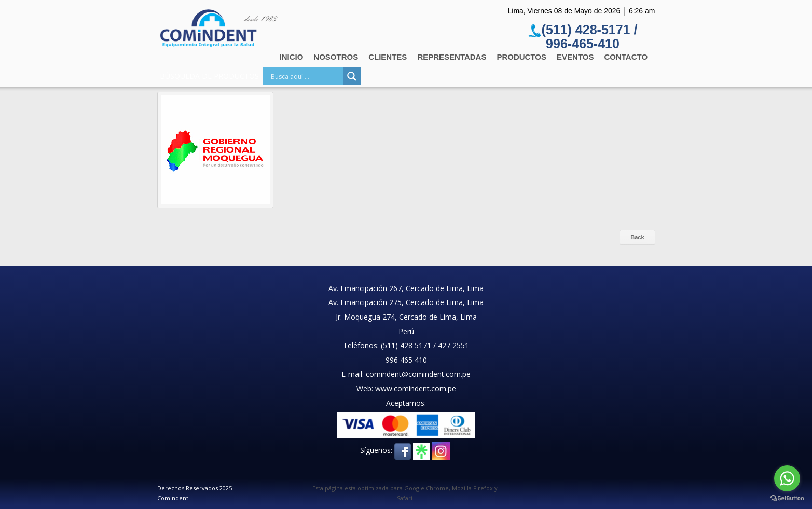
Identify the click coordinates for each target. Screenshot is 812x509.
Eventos (575, 57)
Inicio (292, 57)
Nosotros (336, 57)
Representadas (452, 57)
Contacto (626, 57)
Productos (521, 57)
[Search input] (306, 76)
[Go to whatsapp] (787, 478)
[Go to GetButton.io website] (787, 498)
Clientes (388, 57)
